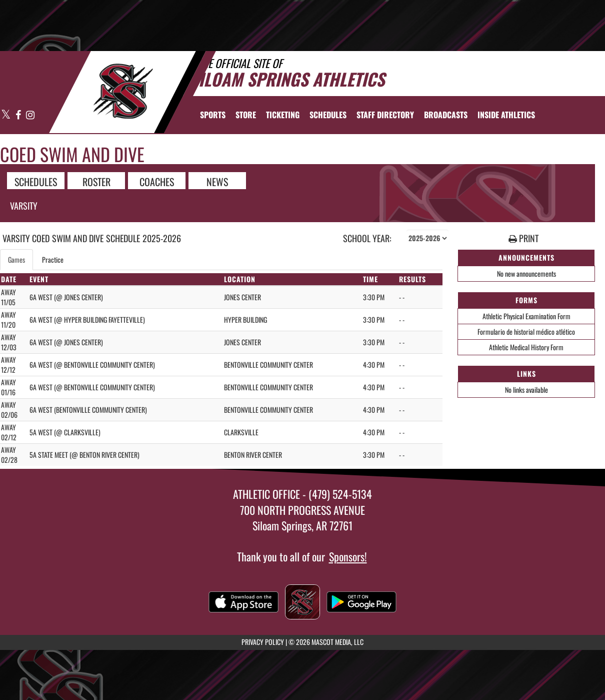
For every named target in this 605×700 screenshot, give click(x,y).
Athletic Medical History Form (526, 347)
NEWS (217, 181)
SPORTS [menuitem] (213, 115)
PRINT (523, 238)
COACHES (157, 181)
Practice (53, 259)
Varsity (24, 206)
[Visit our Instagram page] (30, 115)
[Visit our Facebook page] (18, 115)
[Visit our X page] (6, 115)
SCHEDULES (36, 181)
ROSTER (96, 181)
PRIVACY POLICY (263, 642)
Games (16, 259)
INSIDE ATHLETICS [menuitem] (506, 115)
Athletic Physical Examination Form (526, 316)
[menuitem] (246, 115)
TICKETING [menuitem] (283, 115)
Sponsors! (348, 556)
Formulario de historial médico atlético (526, 331)
